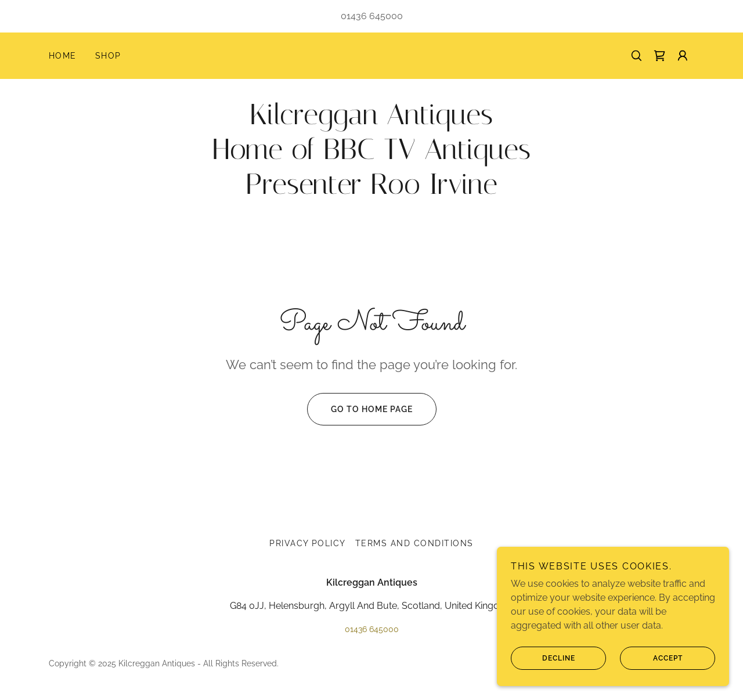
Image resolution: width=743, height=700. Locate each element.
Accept (651, 682)
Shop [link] (108, 56)
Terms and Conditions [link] (414, 543)
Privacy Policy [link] (308, 543)
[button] (683, 56)
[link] (659, 56)
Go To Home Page (360, 409)
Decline (543, 682)
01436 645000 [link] (372, 16)
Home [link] (63, 56)
